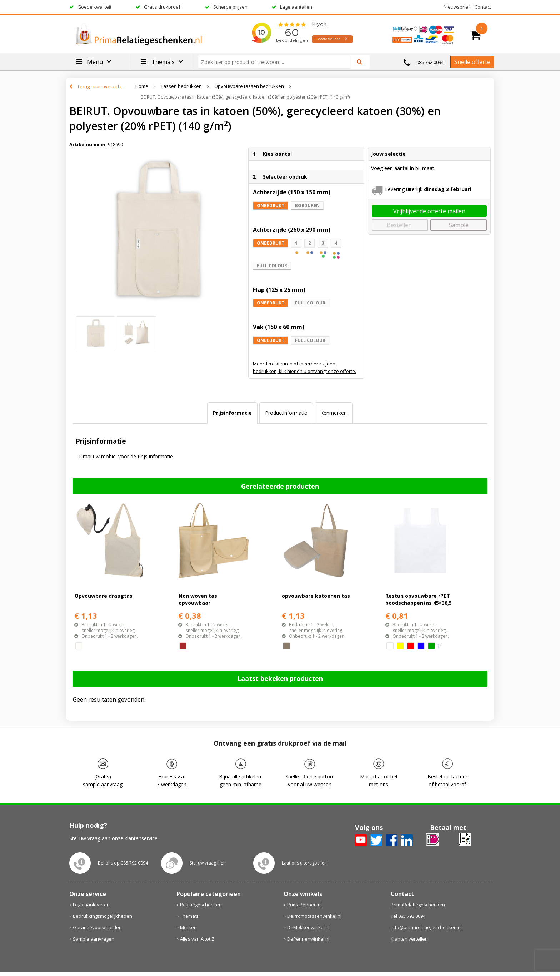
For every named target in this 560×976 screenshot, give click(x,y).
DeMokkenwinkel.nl (308, 927)
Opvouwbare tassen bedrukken (249, 86)
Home (142, 86)
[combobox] (277, 62)
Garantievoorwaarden (97, 927)
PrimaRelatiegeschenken (418, 905)
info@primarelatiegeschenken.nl (426, 927)
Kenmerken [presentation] (334, 413)
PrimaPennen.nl (304, 905)
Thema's (189, 916)
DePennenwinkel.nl (308, 939)
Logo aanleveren (91, 905)
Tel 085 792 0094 (408, 916)
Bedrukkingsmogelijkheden (102, 916)
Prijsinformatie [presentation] (232, 413)
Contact (483, 7)
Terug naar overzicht (100, 86)
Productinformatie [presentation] (286, 413)
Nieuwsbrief (457, 7)
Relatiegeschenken (201, 905)
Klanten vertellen (409, 939)
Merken (188, 927)
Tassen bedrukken (181, 86)
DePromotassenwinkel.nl (314, 916)
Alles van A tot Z (197, 939)
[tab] (232, 413)
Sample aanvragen (94, 939)
